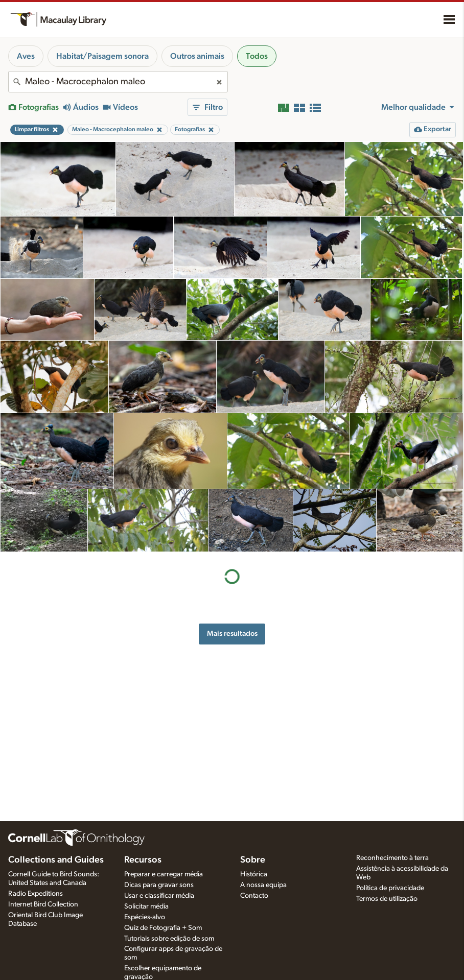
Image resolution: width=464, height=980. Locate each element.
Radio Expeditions (36, 894)
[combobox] (118, 82)
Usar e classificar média (159, 896)
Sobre (253, 860)
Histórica (254, 874)
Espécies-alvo (145, 917)
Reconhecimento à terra (392, 858)
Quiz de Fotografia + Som (163, 928)
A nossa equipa (263, 885)
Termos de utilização (387, 899)
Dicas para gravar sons (159, 885)
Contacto (254, 896)
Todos (257, 56)
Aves (26, 56)
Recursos (143, 860)
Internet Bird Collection (43, 904)
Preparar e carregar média (164, 874)
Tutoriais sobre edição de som (169, 939)
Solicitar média (146, 906)
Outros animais (197, 56)
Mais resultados (232, 634)
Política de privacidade (390, 888)
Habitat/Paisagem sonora (102, 56)
